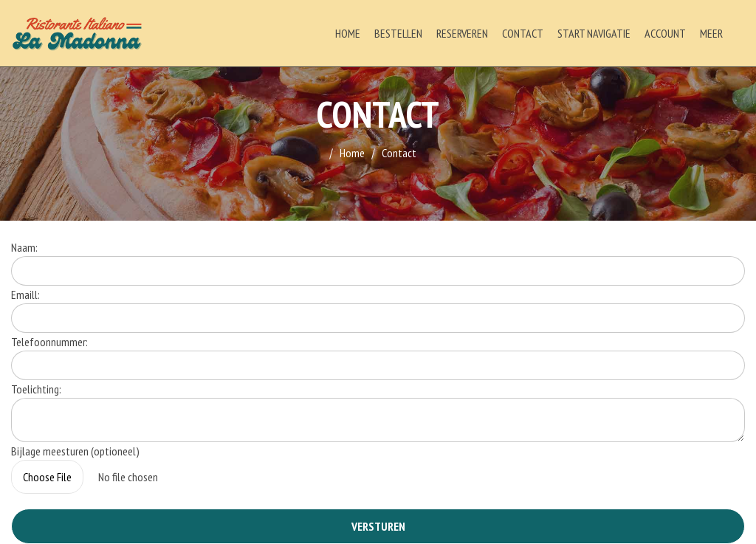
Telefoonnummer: (49, 342)
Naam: (24, 247)
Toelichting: (36, 389)
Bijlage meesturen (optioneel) (75, 451)
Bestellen (398, 33)
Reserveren (462, 33)
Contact (523, 33)
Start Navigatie (594, 33)
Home (348, 33)
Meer (711, 33)
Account (665, 33)
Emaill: (25, 295)
